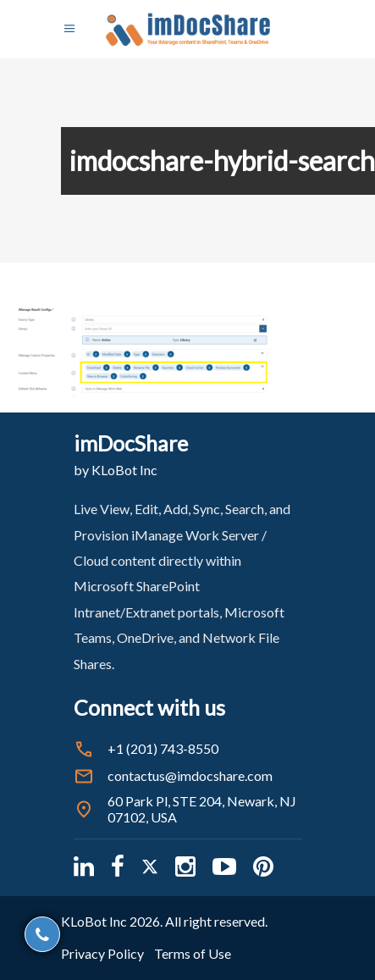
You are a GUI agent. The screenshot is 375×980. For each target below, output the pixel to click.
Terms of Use (193, 953)
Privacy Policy (102, 953)
